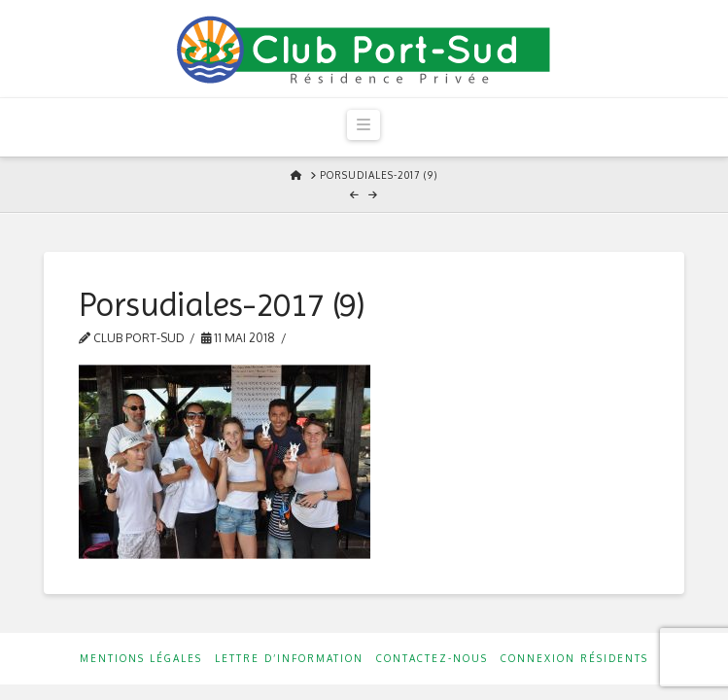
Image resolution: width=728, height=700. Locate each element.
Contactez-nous (432, 658)
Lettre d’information (289, 658)
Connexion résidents (574, 658)
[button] (364, 125)
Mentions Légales (141, 658)
